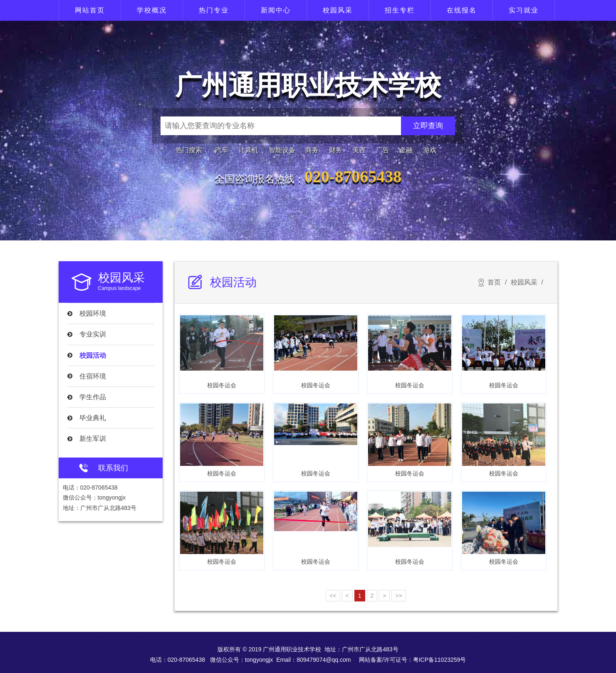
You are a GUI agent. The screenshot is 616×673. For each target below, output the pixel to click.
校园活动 (93, 355)
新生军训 (93, 439)
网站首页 (90, 10)
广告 (383, 150)
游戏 (430, 150)
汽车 (222, 150)
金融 (406, 150)
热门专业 (214, 10)
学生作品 (93, 397)
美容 (359, 150)
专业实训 (93, 334)
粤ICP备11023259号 (440, 660)
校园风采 (338, 10)
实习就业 (524, 10)
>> (398, 596)
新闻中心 (276, 10)
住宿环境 (93, 376)
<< (333, 596)
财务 (336, 150)
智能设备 (282, 150)
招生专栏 (400, 10)
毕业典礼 (93, 418)
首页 (494, 282)
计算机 (248, 150)
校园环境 (93, 313)
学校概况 (152, 10)
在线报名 (462, 10)
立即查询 (428, 126)
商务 (312, 150)
